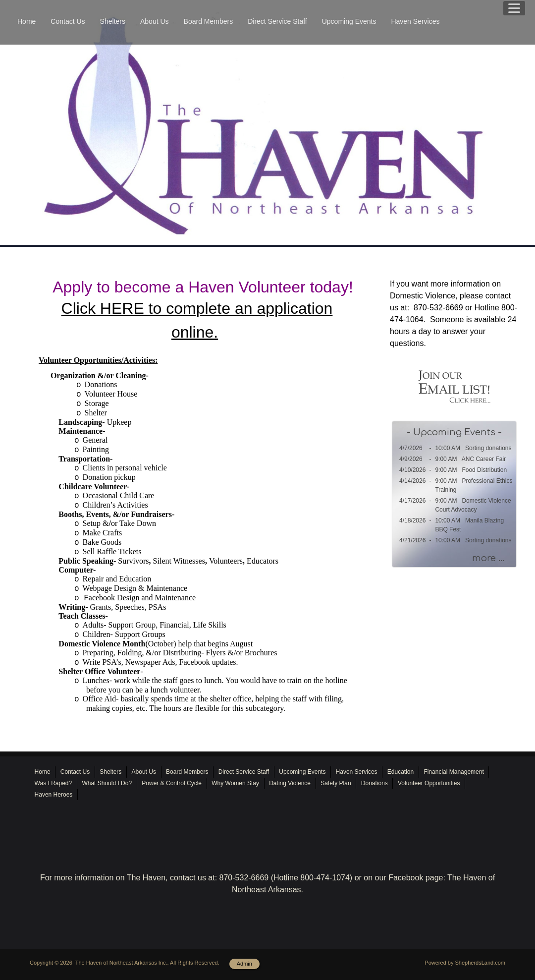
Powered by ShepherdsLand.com (465, 963)
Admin (244, 964)
